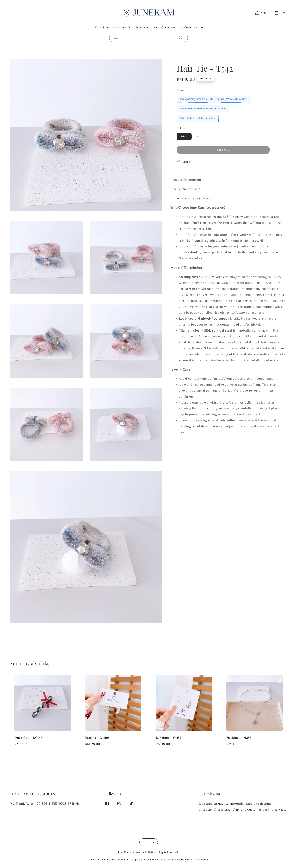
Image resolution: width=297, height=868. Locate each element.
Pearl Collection (164, 27)
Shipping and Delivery (145, 859)
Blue (184, 136)
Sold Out (223, 150)
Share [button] (183, 162)
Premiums (142, 27)
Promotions (185, 90)
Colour (181, 128)
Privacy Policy (200, 859)
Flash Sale (101, 27)
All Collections (189, 27)
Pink (200, 136)
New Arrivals (122, 27)
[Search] (181, 38)
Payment (124, 859)
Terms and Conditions (102, 859)
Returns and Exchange (175, 859)
